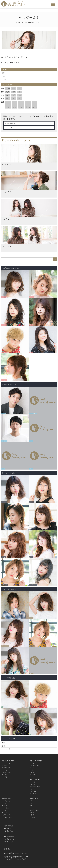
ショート (6, 765)
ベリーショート (8, 772)
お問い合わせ (10, 831)
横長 (3, 746)
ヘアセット (7, 777)
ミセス (5, 775)
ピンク (5, 813)
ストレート (35, 789)
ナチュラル (7, 801)
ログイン (8, 128)
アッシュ (6, 803)
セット (33, 782)
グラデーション (8, 817)
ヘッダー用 (6, 749)
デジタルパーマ (36, 787)
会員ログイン (10, 839)
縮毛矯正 (34, 791)
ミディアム (7, 763)
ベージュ (6, 808)
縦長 (3, 742)
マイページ (9, 842)
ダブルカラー (7, 815)
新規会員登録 (10, 123)
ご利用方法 (9, 826)
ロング (5, 770)
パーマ (33, 784)
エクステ (34, 794)
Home (18, 22)
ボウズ (33, 770)
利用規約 (8, 828)
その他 (33, 775)
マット (5, 806)
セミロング (7, 768)
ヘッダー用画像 (27, 22)
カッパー (6, 810)
